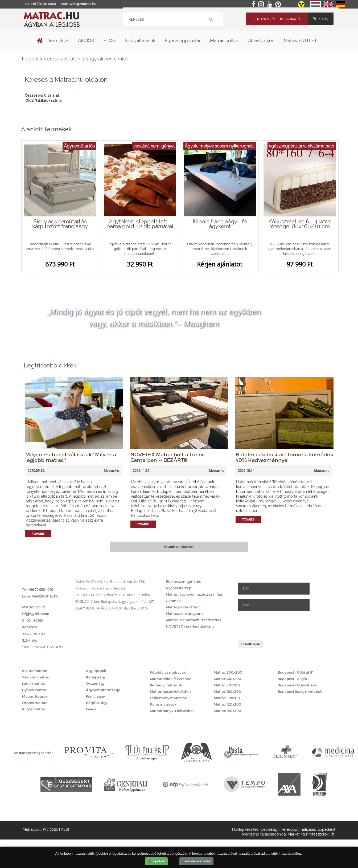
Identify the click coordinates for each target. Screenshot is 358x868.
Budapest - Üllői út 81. (296, 672)
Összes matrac (35, 703)
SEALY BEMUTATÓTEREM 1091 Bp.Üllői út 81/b (112, 608)
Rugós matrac (34, 709)
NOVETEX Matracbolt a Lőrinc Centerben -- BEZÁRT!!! (168, 457)
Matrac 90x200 (227, 698)
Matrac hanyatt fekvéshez (172, 711)
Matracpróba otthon (183, 607)
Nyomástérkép (179, 588)
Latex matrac (33, 683)
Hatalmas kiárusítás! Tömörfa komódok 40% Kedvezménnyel (284, 457)
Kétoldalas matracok (168, 672)
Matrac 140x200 (227, 711)
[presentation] (278, 625)
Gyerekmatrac (34, 690)
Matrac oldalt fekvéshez (170, 679)
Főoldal (30, 59)
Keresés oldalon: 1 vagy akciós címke (86, 59)
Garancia (174, 601)
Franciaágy (95, 696)
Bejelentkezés (264, 19)
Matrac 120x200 (227, 704)
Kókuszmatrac (34, 671)
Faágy (91, 709)
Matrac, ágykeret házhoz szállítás (194, 594)
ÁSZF (66, 829)
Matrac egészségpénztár (33, 753)
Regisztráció (290, 19)
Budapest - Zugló (292, 679)
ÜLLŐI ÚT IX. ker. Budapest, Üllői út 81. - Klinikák (113, 595)
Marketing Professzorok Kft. (312, 834)
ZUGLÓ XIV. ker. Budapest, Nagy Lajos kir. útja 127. (115, 601)
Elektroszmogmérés (183, 582)
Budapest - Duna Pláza (297, 685)
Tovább (38, 534)
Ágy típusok (96, 671)
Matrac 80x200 (227, 685)
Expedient (327, 829)
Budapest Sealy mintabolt (300, 691)
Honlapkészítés (245, 829)
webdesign (270, 829)
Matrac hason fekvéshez (171, 691)
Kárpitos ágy (97, 703)
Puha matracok (163, 704)
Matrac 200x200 (228, 672)
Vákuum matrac (36, 677)
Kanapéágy (96, 677)
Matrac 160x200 (227, 679)
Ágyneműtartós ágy (103, 690)
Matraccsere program (184, 613)
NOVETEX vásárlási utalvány (190, 626)
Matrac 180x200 (227, 691)
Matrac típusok (35, 696)
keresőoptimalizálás (299, 829)
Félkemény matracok (168, 698)
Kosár (321, 19)
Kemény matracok (166, 685)
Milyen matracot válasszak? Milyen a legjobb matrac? (71, 457)
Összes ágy (95, 683)
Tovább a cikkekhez (179, 547)
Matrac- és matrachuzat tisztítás (193, 620)
